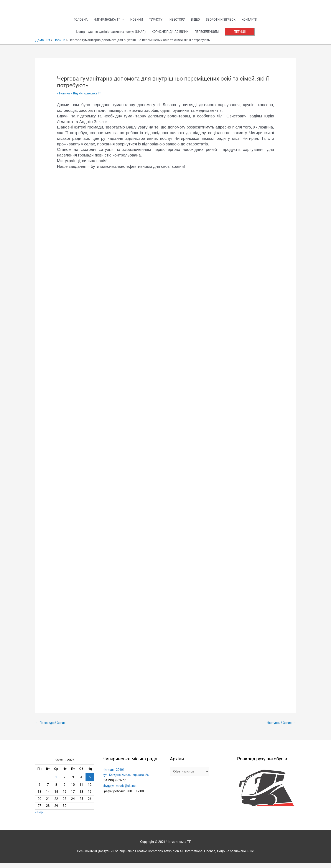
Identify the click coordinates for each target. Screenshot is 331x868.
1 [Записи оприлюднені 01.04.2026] (56, 782)
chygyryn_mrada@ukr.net (121, 791)
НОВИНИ (134, 23)
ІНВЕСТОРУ (177, 23)
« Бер (39, 817)
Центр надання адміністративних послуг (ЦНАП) (108, 36)
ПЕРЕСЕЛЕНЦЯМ (210, 36)
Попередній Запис (52, 728)
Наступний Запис (280, 728)
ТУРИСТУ (155, 23)
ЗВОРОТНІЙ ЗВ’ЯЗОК (224, 23)
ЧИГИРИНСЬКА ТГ (103, 23)
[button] (245, 36)
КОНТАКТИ (255, 23)
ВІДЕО (197, 23)
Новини (65, 98)
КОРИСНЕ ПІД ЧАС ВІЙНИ (171, 36)
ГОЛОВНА (75, 23)
